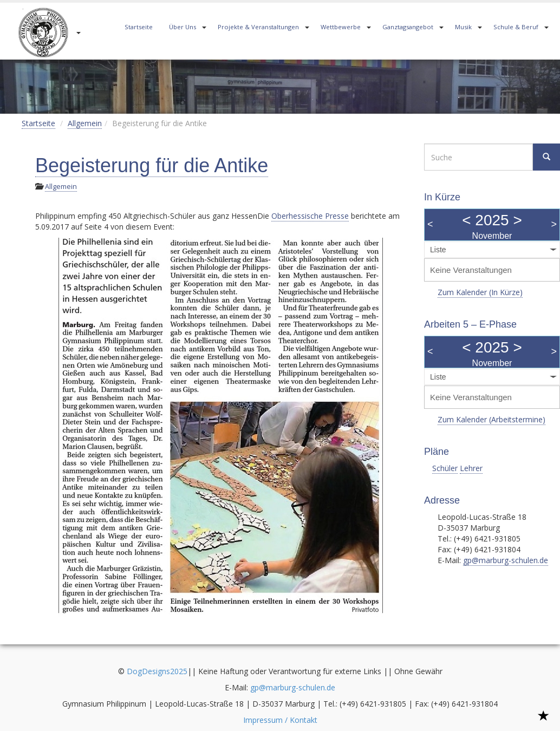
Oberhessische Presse (310, 216)
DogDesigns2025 (157, 671)
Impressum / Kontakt (280, 720)
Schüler (445, 468)
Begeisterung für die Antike (152, 165)
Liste (438, 250)
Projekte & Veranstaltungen (258, 27)
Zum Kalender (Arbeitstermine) (491, 419)
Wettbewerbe (341, 27)
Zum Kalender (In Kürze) (480, 292)
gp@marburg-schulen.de (506, 560)
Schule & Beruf (516, 27)
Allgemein (85, 123)
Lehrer (471, 468)
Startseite (139, 27)
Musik (463, 27)
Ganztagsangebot (408, 27)
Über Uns (183, 27)
